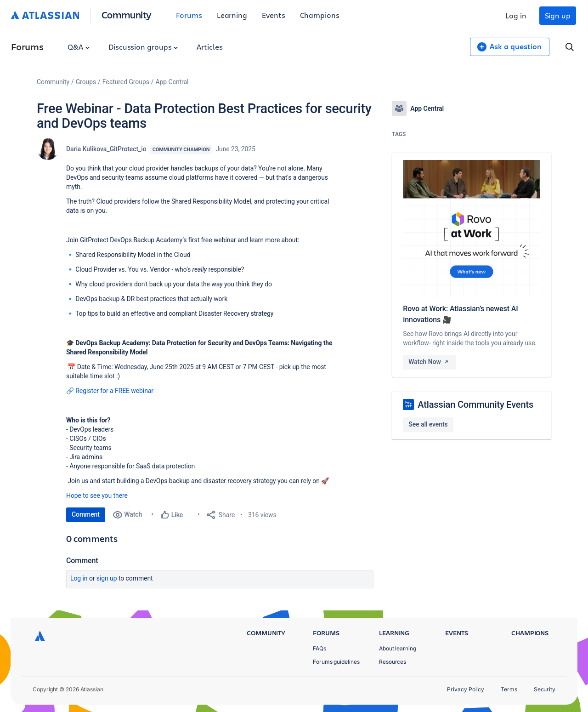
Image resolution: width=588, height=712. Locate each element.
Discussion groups (143, 47)
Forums (189, 15)
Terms (509, 689)
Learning (232, 15)
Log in (516, 15)
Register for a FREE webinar (114, 391)
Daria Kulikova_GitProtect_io (106, 149)
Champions (320, 15)
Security (545, 689)
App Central (172, 82)
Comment (86, 514)
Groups (86, 82)
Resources (393, 662)
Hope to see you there (97, 496)
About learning (398, 648)
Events (274, 15)
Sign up (558, 15)
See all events (428, 424)
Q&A (79, 47)
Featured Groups (126, 82)
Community (127, 14)
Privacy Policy (466, 689)
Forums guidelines (336, 662)
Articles (209, 47)
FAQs (319, 648)
